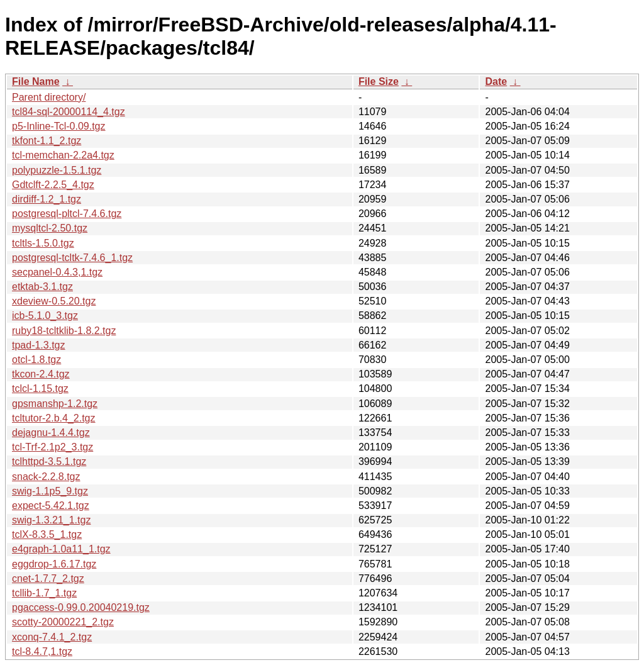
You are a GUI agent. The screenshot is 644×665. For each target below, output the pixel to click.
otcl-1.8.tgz (36, 360)
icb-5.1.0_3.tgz (45, 316)
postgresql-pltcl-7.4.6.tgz (67, 214)
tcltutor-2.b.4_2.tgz (54, 418)
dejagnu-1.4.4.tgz (51, 433)
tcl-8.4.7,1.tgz (42, 651)
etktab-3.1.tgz (42, 287)
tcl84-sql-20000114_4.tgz (69, 112)
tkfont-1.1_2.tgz (47, 141)
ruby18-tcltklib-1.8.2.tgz (64, 331)
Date (496, 81)
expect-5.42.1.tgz (51, 506)
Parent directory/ (49, 97)
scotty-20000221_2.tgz (63, 622)
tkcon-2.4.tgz (41, 374)
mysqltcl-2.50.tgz (50, 228)
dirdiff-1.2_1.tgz (47, 199)
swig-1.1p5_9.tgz (50, 491)
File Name (36, 81)
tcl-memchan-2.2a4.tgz (63, 155)
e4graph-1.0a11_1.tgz (61, 549)
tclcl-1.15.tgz (40, 388)
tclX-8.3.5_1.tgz (47, 534)
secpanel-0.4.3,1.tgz (57, 272)
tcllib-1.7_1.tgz (44, 593)
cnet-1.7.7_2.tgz (48, 578)
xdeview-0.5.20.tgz (54, 301)
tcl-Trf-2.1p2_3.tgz (53, 447)
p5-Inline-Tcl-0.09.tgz (59, 126)
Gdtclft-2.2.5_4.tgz (53, 185)
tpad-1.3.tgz (39, 345)
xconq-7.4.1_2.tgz (52, 637)
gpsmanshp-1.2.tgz (55, 404)
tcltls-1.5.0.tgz (43, 243)
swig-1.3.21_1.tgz (51, 520)
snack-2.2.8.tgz (46, 477)
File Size (379, 81)
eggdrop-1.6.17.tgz (54, 564)
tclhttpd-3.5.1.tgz (49, 461)
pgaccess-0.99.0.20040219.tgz (81, 607)
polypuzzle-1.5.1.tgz (57, 170)
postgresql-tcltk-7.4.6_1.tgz (72, 258)
